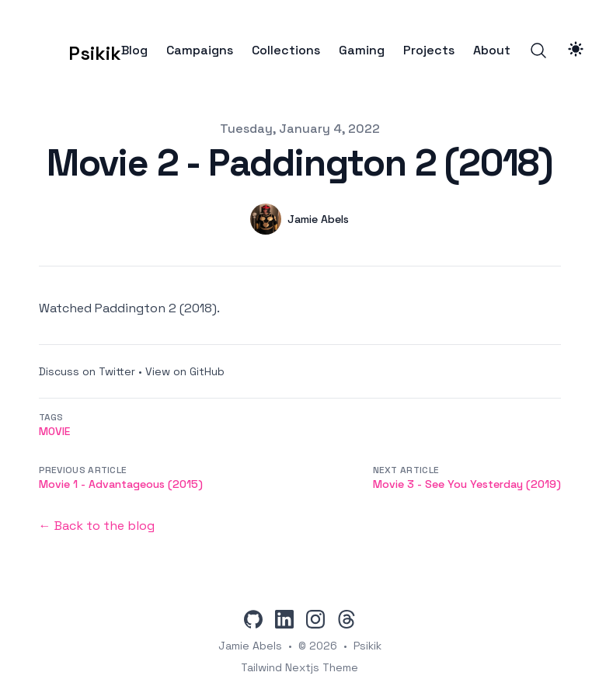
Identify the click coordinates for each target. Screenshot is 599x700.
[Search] (538, 50)
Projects (429, 50)
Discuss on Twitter (87, 371)
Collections (286, 50)
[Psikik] (71, 50)
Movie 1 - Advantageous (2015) (121, 484)
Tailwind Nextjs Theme (299, 667)
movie (54, 431)
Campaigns (200, 50)
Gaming (362, 50)
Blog (134, 50)
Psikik (367, 646)
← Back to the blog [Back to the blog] (97, 526)
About (492, 50)
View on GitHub (185, 371)
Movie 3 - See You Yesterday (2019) (467, 484)
